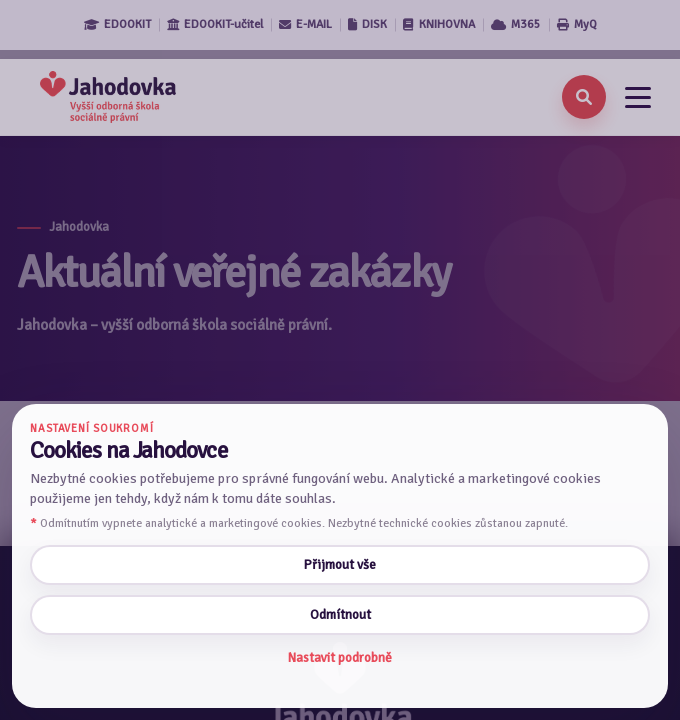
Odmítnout (340, 614)
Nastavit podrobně (340, 657)
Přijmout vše (340, 564)
